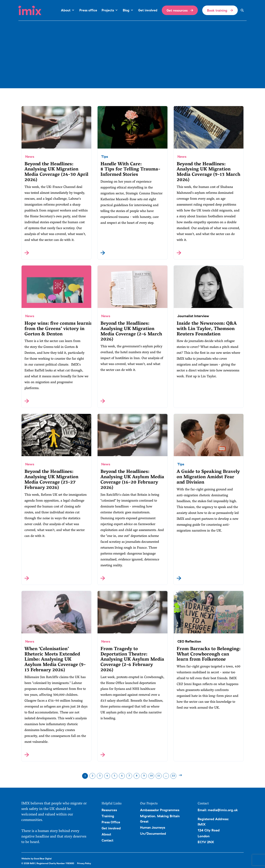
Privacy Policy (84, 863)
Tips (105, 157)
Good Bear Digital (43, 859)
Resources (109, 810)
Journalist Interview (193, 316)
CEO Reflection (189, 641)
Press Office (111, 822)
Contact (107, 840)
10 (151, 776)
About (106, 834)
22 (173, 776)
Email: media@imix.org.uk (218, 810)
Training (108, 816)
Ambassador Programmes (160, 810)
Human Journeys (153, 827)
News (30, 157)
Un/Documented (153, 833)
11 (159, 776)
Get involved (111, 828)
